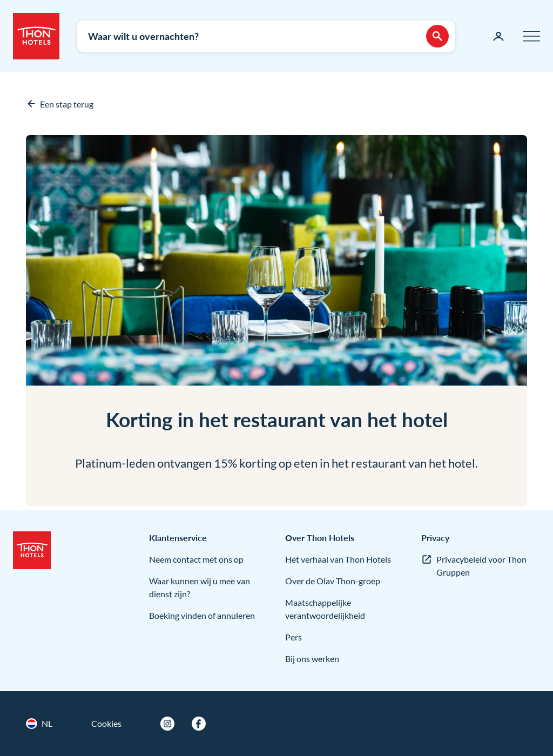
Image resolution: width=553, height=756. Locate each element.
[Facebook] (199, 724)
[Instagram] (167, 724)
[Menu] (531, 36)
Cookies (106, 723)
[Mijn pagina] (498, 36)
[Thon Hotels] (36, 36)
